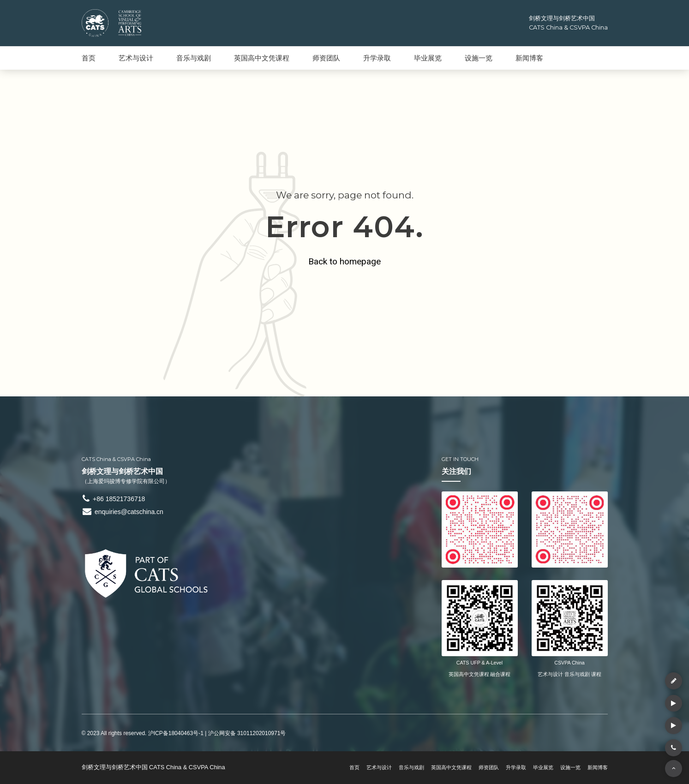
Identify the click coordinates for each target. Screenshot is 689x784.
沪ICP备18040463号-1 (176, 733)
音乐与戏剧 (194, 58)
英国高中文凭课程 (262, 58)
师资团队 (326, 58)
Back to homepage (344, 260)
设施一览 (479, 58)
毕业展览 (428, 58)
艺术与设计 (136, 58)
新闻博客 (529, 58)
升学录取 (377, 58)
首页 (89, 58)
